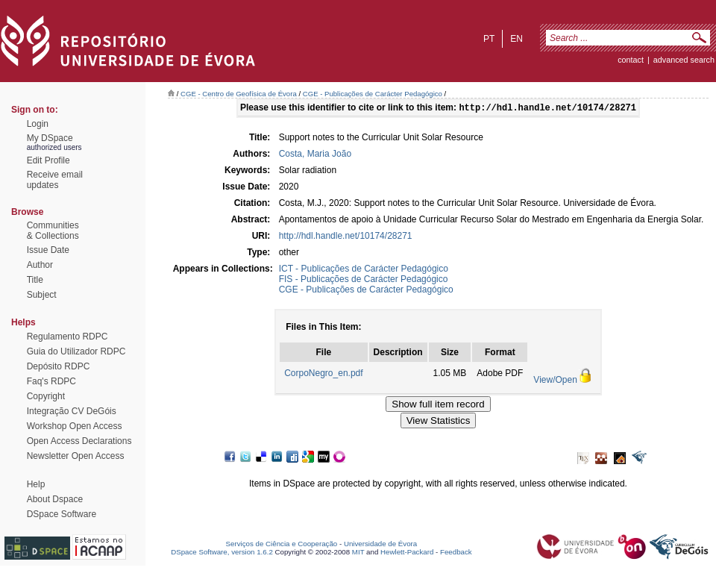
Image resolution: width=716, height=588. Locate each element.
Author (40, 265)
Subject (42, 295)
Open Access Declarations (79, 441)
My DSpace (50, 138)
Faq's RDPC (51, 381)
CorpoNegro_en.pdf (323, 375)
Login (38, 124)
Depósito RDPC (59, 366)
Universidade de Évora (380, 544)
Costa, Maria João (315, 155)
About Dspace (55, 499)
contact (631, 60)
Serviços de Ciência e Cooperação (282, 544)
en (516, 39)
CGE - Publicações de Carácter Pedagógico (373, 94)
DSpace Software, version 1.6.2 (222, 552)
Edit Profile (48, 160)
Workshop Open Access (75, 426)
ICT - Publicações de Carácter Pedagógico (364, 270)
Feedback (456, 552)
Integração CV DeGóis (72, 411)
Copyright (46, 396)
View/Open (555, 381)
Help (36, 484)
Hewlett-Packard (407, 552)
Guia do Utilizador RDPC (76, 351)
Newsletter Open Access (76, 456)
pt (489, 39)
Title (35, 280)
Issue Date (48, 250)
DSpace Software (62, 514)
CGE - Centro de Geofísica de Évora (239, 94)
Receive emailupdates (55, 180)
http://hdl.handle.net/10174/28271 (346, 237)
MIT (358, 552)
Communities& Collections (53, 231)
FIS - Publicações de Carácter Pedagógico (364, 281)
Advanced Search (684, 60)
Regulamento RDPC (67, 337)
